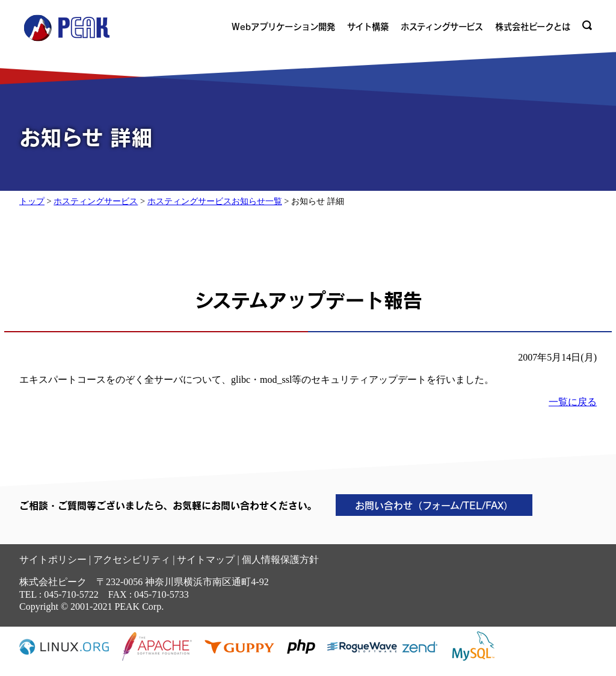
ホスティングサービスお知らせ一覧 (215, 201)
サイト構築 (368, 26)
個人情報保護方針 (280, 560)
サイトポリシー (53, 560)
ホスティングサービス (442, 26)
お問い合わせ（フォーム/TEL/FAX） (434, 505)
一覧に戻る (573, 402)
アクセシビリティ (132, 560)
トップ (32, 201)
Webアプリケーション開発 (283, 26)
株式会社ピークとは (533, 26)
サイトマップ (206, 560)
